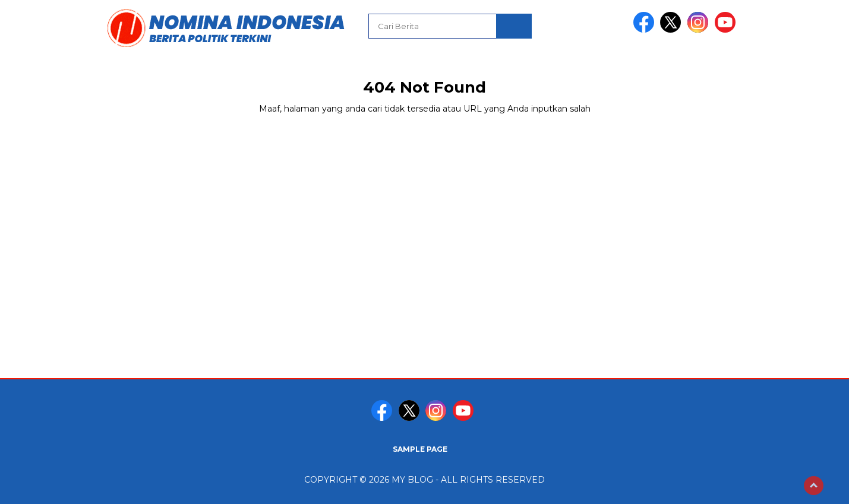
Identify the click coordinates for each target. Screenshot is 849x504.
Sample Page (420, 449)
